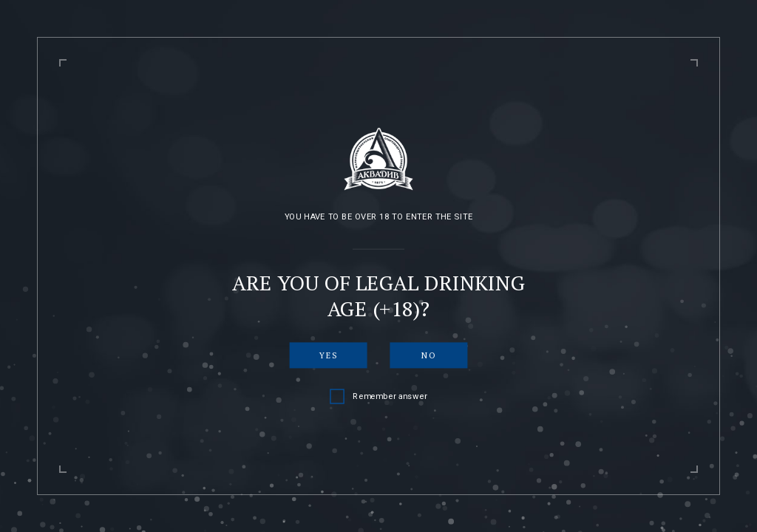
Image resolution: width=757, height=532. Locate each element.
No (428, 355)
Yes (328, 355)
